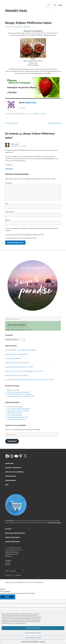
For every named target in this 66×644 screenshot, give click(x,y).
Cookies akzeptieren (33, 628)
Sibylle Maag (27, 27)
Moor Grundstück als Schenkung (16, 419)
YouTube (8, 564)
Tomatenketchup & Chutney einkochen (16, 375)
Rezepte (23, 114)
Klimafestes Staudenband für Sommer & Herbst (21, 396)
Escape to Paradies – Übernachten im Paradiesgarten (21, 350)
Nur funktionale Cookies (33, 633)
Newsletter (30, 330)
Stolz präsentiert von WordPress (14, 582)
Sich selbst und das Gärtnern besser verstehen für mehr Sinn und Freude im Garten (29, 380)
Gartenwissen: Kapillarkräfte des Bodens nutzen (19, 367)
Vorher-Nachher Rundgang (15, 407)
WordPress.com (39, 582)
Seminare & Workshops (13, 468)
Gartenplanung (10, 476)
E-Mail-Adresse (10, 212)
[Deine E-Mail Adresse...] (33, 319)
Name (7, 203)
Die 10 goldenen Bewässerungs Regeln (18, 409)
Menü (60, 5)
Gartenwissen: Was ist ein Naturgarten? (17, 354)
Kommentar (9, 183)
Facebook (8, 562)
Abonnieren (12, 441)
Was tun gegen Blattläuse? (15, 415)
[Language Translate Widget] (14, 571)
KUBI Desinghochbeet (54, 123)
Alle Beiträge (17, 114)
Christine (13, 144)
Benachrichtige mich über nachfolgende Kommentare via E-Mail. (25, 235)
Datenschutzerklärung (34, 642)
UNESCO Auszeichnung (12, 537)
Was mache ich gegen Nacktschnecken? (19, 392)
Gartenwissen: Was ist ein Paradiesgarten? (17, 363)
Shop (7, 485)
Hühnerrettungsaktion (12, 123)
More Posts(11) (22, 108)
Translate (17, 575)
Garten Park (9, 463)
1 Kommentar (43, 114)
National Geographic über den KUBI (17, 417)
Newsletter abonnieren (17, 325)
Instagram (8, 560)
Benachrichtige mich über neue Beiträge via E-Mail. (22, 238)
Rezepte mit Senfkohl (13, 390)
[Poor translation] (11, 597)
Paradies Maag (16, 11)
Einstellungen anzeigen (33, 638)
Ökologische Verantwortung (15, 533)
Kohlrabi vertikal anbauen (15, 413)
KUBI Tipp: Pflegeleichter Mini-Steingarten (20, 394)
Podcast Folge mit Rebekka (13, 358)
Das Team (8, 529)
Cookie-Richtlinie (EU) (12, 554)
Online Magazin (10, 480)
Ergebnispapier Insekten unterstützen (18, 411)
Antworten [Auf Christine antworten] (9, 169)
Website (7, 220)
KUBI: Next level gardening (14, 472)
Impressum (42, 642)
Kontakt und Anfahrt (12, 542)
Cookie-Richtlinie (25, 642)
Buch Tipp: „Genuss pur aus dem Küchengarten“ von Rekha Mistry (24, 371)
